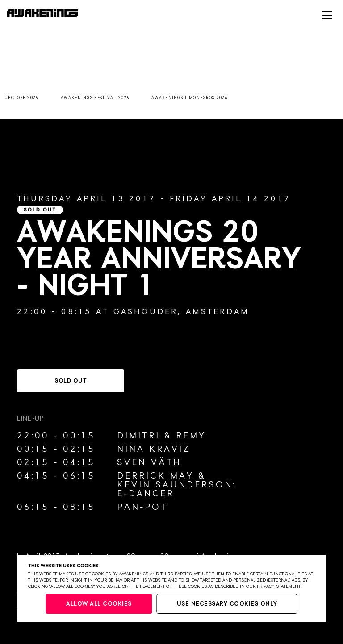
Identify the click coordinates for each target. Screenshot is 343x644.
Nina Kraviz (154, 449)
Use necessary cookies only (227, 604)
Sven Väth (149, 462)
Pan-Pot (142, 507)
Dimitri (138, 436)
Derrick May (155, 476)
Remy (191, 436)
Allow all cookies (99, 604)
